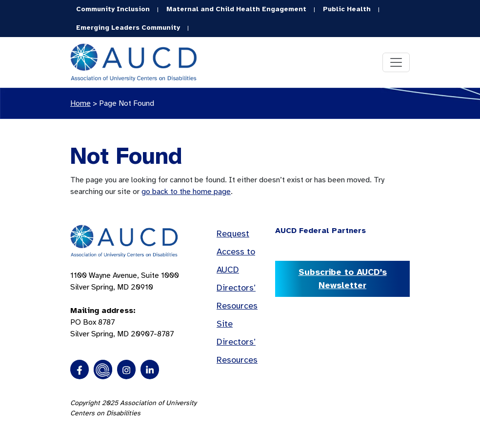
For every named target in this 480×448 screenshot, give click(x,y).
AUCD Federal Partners (320, 231)
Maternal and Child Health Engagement (236, 9)
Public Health (347, 9)
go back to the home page (186, 192)
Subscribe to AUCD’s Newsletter (343, 279)
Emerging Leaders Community (128, 28)
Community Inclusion (113, 9)
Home (80, 103)
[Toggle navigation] (396, 62)
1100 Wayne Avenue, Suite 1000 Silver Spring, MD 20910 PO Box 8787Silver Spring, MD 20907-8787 (125, 305)
